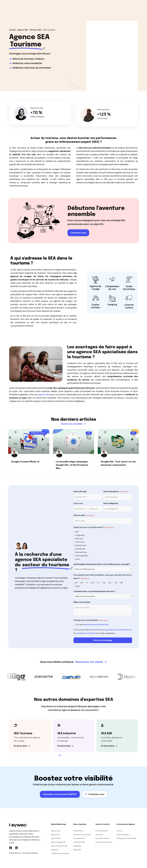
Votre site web (80, 491)
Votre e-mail (84, 515)
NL (104, 583)
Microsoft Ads (81, 552)
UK (116, 583)
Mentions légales (123, 835)
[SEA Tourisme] (28, 736)
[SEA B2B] (115, 736)
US (110, 583)
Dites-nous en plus (82, 602)
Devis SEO (99, 835)
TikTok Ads (80, 542)
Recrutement (78, 831)
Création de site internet (60, 854)
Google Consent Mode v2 (25, 462)
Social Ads (69, 7)
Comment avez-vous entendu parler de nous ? (94, 591)
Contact (98, 7)
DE (93, 583)
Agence (80, 7)
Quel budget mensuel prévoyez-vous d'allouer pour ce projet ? (102, 564)
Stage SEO (77, 846)
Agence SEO (56, 831)
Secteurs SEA (36, 30)
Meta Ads (79, 539)
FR (76, 583)
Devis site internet (102, 838)
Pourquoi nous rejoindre (82, 835)
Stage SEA (77, 850)
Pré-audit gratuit (102, 831)
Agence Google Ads (58, 842)
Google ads (80, 535)
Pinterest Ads (81, 545)
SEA (59, 7)
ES (82, 583)
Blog (89, 7)
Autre (78, 559)
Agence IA (55, 850)
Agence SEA (23, 30)
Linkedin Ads (80, 549)
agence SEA (44, 394)
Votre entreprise (116, 492)
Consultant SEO (79, 838)
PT (99, 583)
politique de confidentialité (97, 624)
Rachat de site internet (104, 842)
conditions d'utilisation (86, 633)
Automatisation (82, 556)
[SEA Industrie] (71, 736)
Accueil (12, 30)
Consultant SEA (79, 842)
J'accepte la (92, 624)
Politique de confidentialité (126, 838)
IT (87, 583)
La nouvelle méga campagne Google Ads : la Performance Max (72, 465)
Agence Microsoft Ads (59, 846)
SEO (52, 7)
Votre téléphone (111, 503)
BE (122, 583)
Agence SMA (56, 838)
